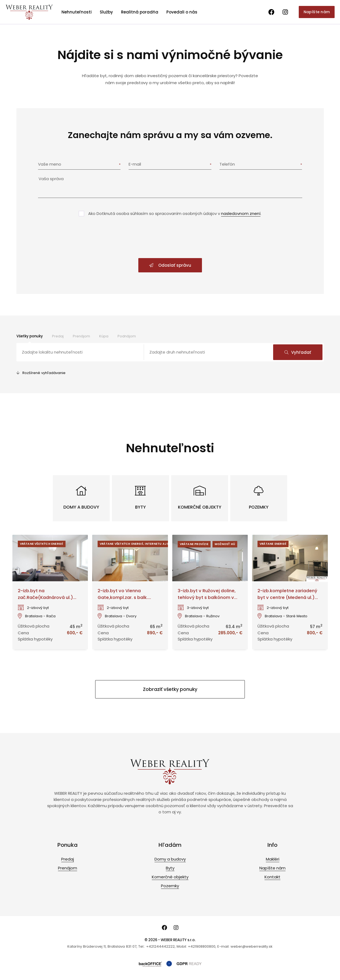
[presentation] (170, 238)
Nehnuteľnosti (77, 12)
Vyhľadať (298, 352)
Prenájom (81, 336)
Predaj (58, 336)
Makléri (273, 859)
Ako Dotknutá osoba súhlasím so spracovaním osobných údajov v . (175, 213)
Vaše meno (50, 164)
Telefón (227, 164)
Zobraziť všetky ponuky (170, 689)
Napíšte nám (317, 12)
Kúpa (104, 336)
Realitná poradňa (140, 12)
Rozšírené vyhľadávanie (41, 373)
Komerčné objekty (170, 877)
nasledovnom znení (241, 213)
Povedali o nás (182, 12)
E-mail (135, 164)
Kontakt (272, 877)
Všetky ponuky (30, 336)
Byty (170, 868)
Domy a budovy (170, 859)
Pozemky (170, 886)
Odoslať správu (170, 265)
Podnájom (127, 336)
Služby (106, 12)
